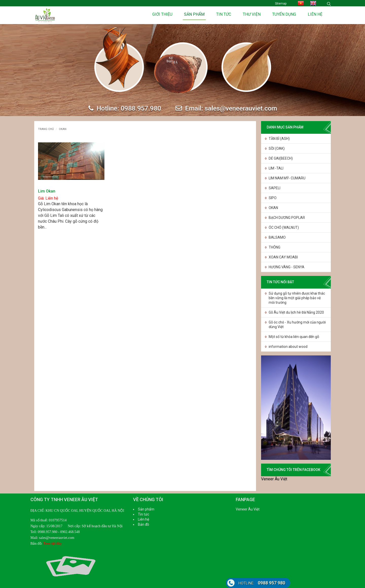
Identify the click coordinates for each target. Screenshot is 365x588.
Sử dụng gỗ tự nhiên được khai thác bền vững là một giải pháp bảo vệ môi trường (297, 298)
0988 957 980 (262, 583)
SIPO (273, 198)
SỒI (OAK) (277, 148)
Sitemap (281, 4)
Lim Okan (47, 191)
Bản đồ (143, 524)
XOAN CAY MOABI (283, 257)
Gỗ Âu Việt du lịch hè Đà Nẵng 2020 (296, 312)
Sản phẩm (194, 14)
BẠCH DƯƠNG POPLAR (287, 218)
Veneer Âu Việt (274, 479)
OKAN (273, 208)
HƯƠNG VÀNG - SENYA (287, 267)
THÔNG (275, 247)
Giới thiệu (162, 14)
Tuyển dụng (284, 14)
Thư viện (252, 14)
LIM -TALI (276, 168)
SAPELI (275, 188)
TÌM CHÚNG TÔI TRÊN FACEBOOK (294, 470)
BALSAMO (277, 237)
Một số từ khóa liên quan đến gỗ (294, 337)
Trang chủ (46, 129)
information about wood (288, 347)
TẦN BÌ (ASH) (279, 139)
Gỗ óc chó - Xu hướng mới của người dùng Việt (297, 325)
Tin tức (224, 14)
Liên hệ (315, 14)
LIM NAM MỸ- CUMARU (287, 178)
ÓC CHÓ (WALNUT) (284, 227)
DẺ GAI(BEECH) (281, 158)
